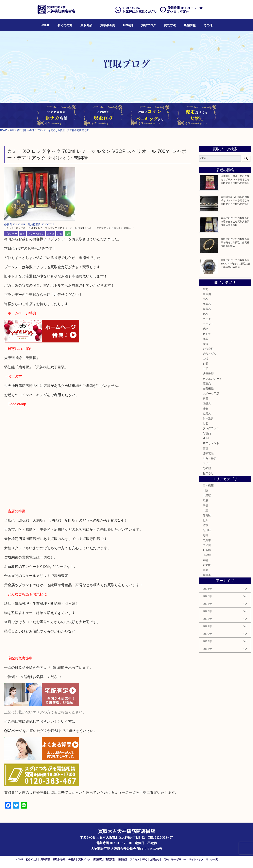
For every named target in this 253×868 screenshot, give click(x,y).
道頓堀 (207, 555)
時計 (205, 329)
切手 (205, 369)
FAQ (145, 860)
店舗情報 (190, 25)
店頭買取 (98, 860)
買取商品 (86, 25)
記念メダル (210, 354)
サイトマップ (196, 860)
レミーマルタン (36, 234)
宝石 (205, 299)
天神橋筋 (208, 485)
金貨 (205, 344)
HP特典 (128, 25)
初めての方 (65, 25)
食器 (205, 339)
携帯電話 (208, 453)
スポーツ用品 (211, 394)
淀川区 (207, 530)
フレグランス (211, 428)
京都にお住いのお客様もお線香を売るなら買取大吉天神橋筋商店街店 (235, 222)
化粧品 (207, 433)
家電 (205, 399)
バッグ (207, 319)
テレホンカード (212, 379)
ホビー (207, 463)
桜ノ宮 (207, 545)
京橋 (205, 505)
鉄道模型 (208, 374)
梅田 (68, 234)
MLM (206, 438)
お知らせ (208, 473)
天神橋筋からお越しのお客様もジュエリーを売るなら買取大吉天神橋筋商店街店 (235, 200)
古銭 (205, 359)
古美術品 (208, 388)
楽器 (205, 423)
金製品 (207, 304)
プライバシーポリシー (174, 860)
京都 (205, 570)
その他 (208, 25)
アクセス (135, 860)
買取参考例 (108, 25)
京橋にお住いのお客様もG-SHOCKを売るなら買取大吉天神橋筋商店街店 (236, 264)
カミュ (51, 234)
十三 (205, 510)
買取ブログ (149, 25)
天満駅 (207, 495)
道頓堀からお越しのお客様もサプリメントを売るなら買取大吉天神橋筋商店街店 (235, 180)
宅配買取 (110, 860)
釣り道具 (208, 418)
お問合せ (155, 860)
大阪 (205, 490)
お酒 (60, 234)
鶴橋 (205, 560)
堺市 (205, 525)
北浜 (205, 520)
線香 (205, 408)
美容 (205, 448)
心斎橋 (207, 550)
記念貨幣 (208, 349)
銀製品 (207, 309)
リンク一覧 (212, 860)
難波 (205, 500)
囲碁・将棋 (210, 458)
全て (22, 234)
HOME (45, 25)
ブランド (208, 324)
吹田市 (207, 575)
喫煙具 (207, 403)
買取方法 (170, 25)
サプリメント (211, 443)
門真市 (207, 540)
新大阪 (207, 565)
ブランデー (11, 234)
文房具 (207, 413)
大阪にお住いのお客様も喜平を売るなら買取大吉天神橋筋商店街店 (235, 243)
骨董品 (207, 384)
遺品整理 (122, 860)
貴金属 (207, 294)
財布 (205, 314)
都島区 (207, 515)
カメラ (207, 334)
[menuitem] (45, 25)
